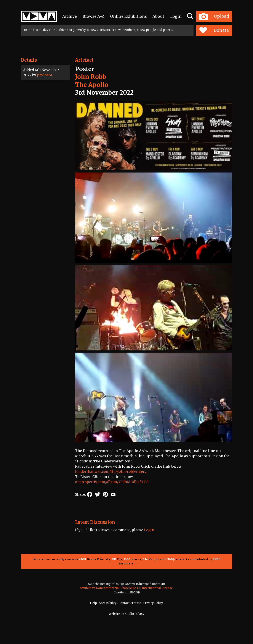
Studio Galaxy (135, 614)
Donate (214, 30)
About (158, 16)
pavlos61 (45, 75)
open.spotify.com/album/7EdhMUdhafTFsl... (113, 482)
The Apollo (92, 85)
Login (176, 16)
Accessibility (108, 603)
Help (93, 603)
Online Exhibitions (128, 16)
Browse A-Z (93, 16)
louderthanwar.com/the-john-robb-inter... (111, 471)
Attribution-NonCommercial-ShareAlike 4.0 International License (126, 588)
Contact (124, 603)
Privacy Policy (153, 603)
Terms (136, 603)
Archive (70, 16)
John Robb (91, 77)
